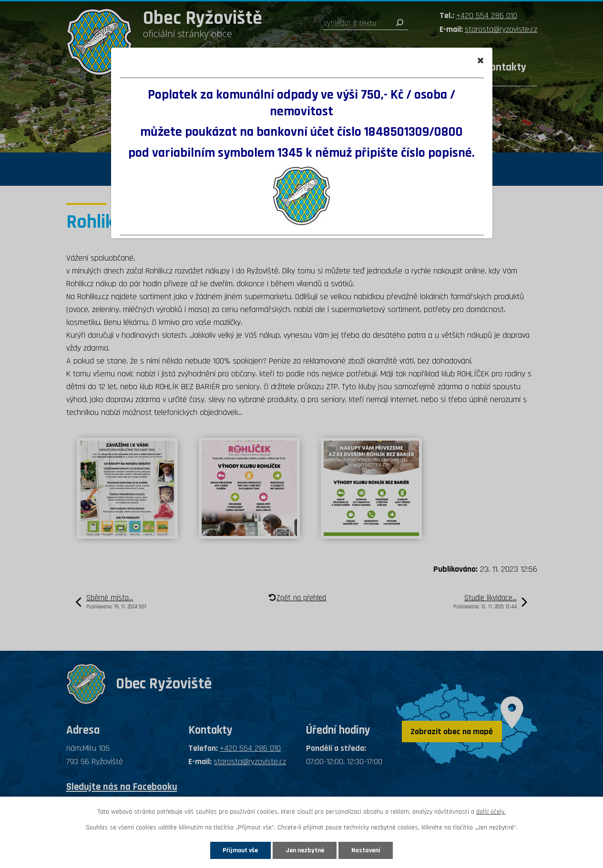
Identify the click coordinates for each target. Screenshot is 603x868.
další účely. (491, 812)
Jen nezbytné (305, 850)
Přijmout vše (239, 850)
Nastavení (368, 850)
